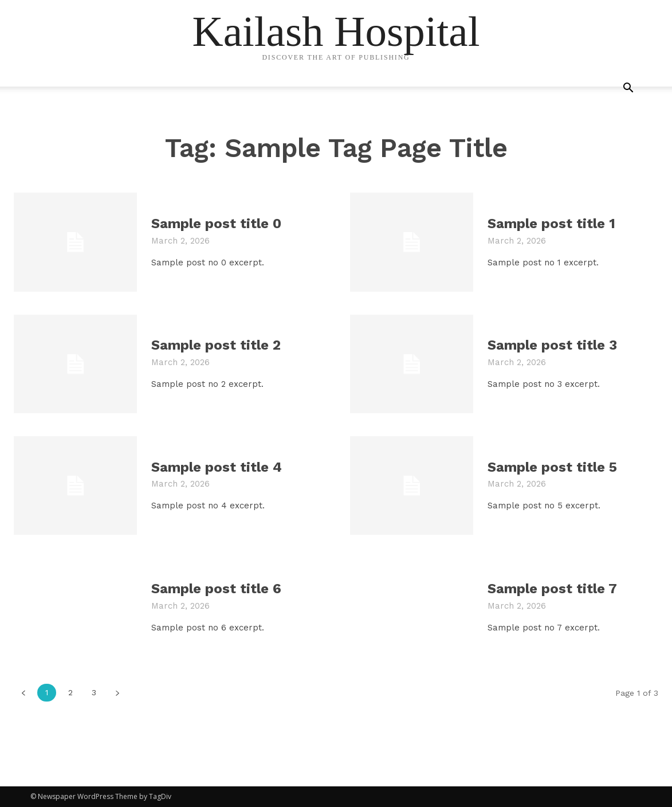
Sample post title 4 (217, 467)
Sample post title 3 (552, 345)
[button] (628, 89)
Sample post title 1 (551, 224)
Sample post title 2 (216, 345)
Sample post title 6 (216, 589)
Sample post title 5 (552, 467)
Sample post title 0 (216, 224)
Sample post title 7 (552, 589)
